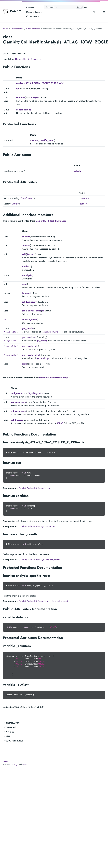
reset (25, 284)
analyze (26, 237)
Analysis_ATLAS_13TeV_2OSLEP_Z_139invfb (40, 83)
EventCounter (27, 198)
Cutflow (15, 204)
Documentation (17, 29)
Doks (24, 764)
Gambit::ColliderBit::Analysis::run (34, 488)
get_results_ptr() (44, 358)
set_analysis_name (32, 311)
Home (5, 29)
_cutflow (83, 204)
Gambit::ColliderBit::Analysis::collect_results (39, 560)
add (24, 254)
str (43, 311)
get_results (28, 328)
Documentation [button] (35, 12)
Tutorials (11, 727)
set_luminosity (29, 302)
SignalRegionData (50, 332)
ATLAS (60, 423)
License (6, 761)
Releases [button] (32, 8)
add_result (16, 393)
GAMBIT (12, 11)
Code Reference (14, 741)
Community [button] (33, 16)
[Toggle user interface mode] (94, 12)
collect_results (23, 110)
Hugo (16, 764)
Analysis (35, 98)
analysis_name (29, 320)
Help (8, 736)
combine (20, 98)
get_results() (42, 341)
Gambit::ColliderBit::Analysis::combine (37, 527)
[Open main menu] (104, 12)
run (18, 89)
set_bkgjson (17, 420)
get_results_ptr (30, 346)
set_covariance (19, 402)
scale (25, 364)
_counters (84, 198)
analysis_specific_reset (42, 140)
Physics (10, 732)
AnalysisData (10, 332)
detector (78, 171)
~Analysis (27, 275)
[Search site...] (64, 7)
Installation (13, 723)
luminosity (27, 293)
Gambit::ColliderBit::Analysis (28, 59)
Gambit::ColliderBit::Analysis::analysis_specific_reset (43, 601)
